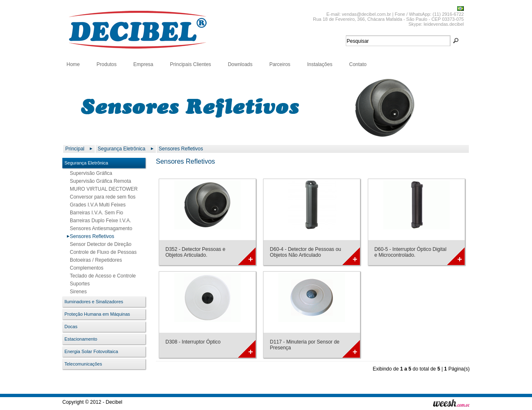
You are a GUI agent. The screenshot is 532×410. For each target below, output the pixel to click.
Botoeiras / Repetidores (94, 260)
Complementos (85, 268)
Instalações (320, 64)
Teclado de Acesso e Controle (101, 276)
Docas (71, 327)
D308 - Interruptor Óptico (193, 342)
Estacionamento (81, 339)
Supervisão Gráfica (89, 173)
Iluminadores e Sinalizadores (94, 302)
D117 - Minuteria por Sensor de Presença (304, 345)
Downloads (240, 64)
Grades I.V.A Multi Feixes (96, 205)
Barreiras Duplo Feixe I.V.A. (99, 221)
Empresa (143, 64)
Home (73, 64)
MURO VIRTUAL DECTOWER (102, 189)
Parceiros (280, 64)
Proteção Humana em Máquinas (97, 314)
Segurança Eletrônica (122, 149)
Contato (358, 64)
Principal (75, 149)
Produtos (106, 64)
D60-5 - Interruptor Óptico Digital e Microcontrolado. (410, 252)
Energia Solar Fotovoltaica (91, 351)
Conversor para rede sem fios (101, 197)
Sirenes (77, 292)
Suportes (78, 284)
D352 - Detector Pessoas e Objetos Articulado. (195, 252)
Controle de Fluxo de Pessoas (102, 252)
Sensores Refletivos (181, 149)
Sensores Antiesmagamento (99, 228)
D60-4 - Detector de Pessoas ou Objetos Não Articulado (305, 252)
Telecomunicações (83, 364)
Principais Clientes (191, 64)
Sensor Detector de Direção (99, 244)
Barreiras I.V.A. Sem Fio (95, 213)
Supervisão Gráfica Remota (99, 181)
